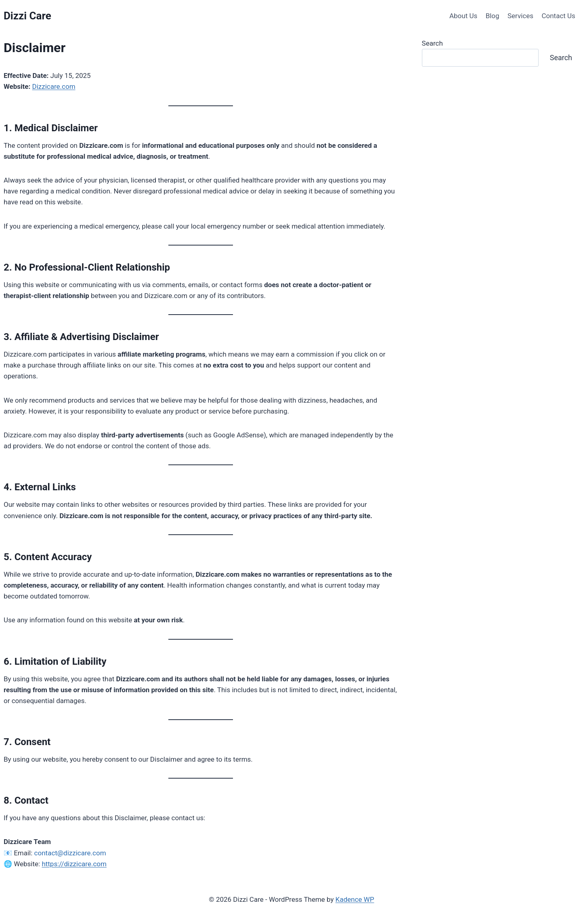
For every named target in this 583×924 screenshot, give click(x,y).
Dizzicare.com (54, 86)
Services (520, 16)
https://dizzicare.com (74, 864)
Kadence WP (355, 899)
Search (432, 43)
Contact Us (558, 16)
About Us (463, 16)
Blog (493, 16)
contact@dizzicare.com (70, 853)
